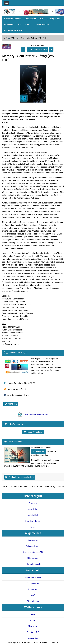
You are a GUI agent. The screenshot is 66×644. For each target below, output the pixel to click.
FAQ (20, 25)
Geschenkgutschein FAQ (33, 552)
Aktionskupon (33, 558)
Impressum (9, 25)
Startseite (33, 503)
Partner (33, 527)
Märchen (41, 9)
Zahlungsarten (54, 19)
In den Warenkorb (33, 432)
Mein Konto (33, 626)
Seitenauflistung (33, 546)
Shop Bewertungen (33, 521)
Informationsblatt (33, 564)
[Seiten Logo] (9, 11)
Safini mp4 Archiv (31, 642)
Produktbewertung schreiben (20, 477)
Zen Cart (54, 642)
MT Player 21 (38, 451)
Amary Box (33, 638)
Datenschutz (30, 19)
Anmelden (11, 404)
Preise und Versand (13, 19)
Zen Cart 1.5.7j (33, 632)
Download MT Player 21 (18, 353)
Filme (8, 38)
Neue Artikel (33, 509)
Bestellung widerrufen (14, 30)
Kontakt (29, 25)
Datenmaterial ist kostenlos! (33, 414)
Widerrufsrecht (42, 25)
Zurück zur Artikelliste (37, 49)
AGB (42, 19)
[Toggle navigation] (7, 3)
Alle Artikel (33, 515)
